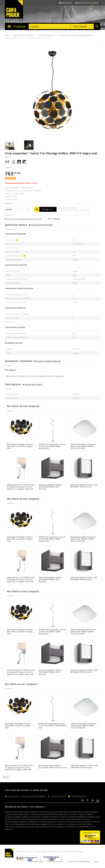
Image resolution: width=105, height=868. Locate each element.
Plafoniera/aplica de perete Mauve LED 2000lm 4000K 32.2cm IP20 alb (83, 446)
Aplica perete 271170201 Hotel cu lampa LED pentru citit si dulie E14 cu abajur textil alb (21, 487)
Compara (55, 219)
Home (7, 35)
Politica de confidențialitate (79, 862)
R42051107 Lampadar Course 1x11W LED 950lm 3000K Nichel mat (52, 446)
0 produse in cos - (87, 3)
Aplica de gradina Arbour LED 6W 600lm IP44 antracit (84, 486)
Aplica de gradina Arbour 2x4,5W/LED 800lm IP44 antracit (50, 487)
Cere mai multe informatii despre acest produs (23, 219)
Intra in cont (65, 3)
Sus (6, 777)
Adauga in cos (44, 209)
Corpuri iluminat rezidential (24, 35)
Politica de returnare (55, 862)
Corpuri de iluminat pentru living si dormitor (77, 35)
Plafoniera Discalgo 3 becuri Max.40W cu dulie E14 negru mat (20, 446)
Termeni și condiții (35, 862)
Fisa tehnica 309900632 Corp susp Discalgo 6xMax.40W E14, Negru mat (35, 376)
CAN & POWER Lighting (14, 11)
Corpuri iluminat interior (47, 35)
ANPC (96, 862)
